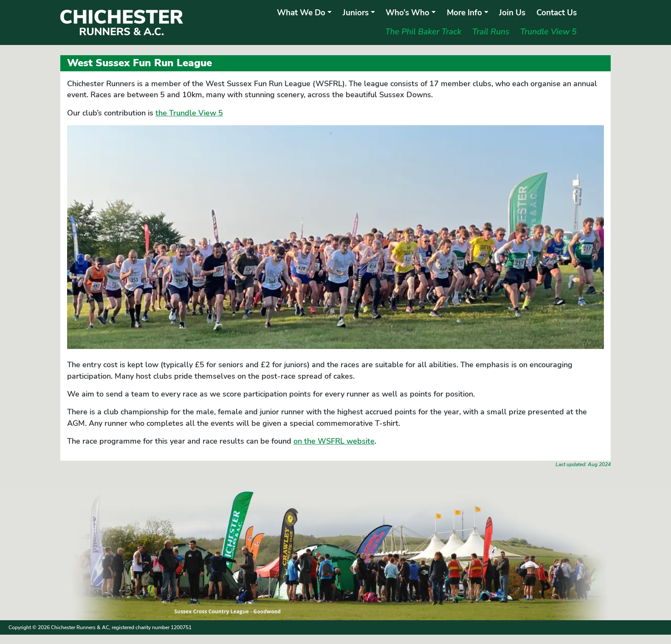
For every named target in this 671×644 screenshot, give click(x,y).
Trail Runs (491, 32)
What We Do (301, 13)
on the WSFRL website (334, 441)
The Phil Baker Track (423, 32)
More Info (464, 13)
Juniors (356, 13)
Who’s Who (407, 13)
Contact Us (557, 13)
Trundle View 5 (548, 32)
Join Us (512, 13)
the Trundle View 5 (189, 113)
